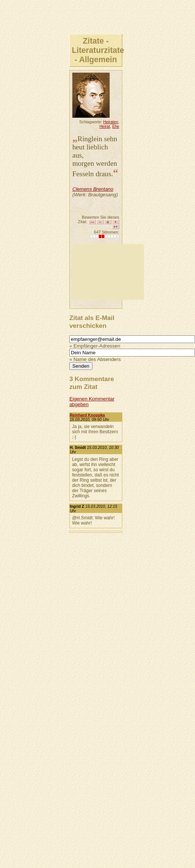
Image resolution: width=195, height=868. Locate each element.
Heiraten (111, 122)
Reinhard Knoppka (87, 415)
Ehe (116, 126)
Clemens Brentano (93, 189)
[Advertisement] (108, 272)
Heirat (105, 126)
